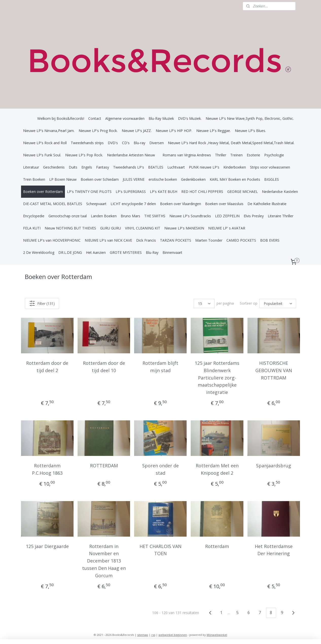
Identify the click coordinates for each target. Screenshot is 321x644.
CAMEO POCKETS (241, 240)
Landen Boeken (104, 216)
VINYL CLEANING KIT (143, 228)
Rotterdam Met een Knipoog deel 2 (217, 469)
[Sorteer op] (278, 303)
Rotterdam (217, 546)
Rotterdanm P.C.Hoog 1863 (47, 469)
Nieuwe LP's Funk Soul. (42, 155)
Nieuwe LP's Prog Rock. (98, 131)
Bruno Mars (130, 216)
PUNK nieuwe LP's (204, 167)
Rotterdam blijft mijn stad (160, 367)
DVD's (113, 143)
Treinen (236, 155)
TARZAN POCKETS (176, 240)
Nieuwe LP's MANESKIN (184, 228)
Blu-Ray (152, 252)
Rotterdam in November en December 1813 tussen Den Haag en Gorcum (104, 561)
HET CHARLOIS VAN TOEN (160, 550)
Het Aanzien (96, 252)
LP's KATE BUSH (164, 192)
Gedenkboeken (193, 179)
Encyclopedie (34, 216)
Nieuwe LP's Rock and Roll (45, 143)
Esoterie (253, 155)
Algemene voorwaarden (125, 118)
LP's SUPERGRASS (131, 192)
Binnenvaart (172, 252)
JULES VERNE (134, 179)
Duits (73, 167)
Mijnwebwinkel (217, 635)
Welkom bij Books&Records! (61, 118)
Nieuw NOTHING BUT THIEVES (70, 228)
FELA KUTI (32, 228)
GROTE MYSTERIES (126, 252)
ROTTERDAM (104, 466)
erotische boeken (163, 179)
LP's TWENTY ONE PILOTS (89, 192)
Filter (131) (42, 303)
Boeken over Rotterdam (43, 192)
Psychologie (274, 155)
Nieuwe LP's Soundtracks (190, 216)
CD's (126, 143)
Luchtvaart (176, 167)
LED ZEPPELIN (227, 216)
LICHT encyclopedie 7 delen (133, 204)
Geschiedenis (54, 167)
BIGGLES (272, 179)
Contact (95, 118)
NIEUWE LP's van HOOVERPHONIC (52, 240)
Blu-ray (139, 143)
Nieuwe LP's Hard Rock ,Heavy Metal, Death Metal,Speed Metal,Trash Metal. (231, 143)
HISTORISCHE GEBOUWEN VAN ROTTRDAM (274, 370)
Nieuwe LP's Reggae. (213, 131)
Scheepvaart (96, 204)
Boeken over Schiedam (100, 179)
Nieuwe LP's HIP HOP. (174, 131)
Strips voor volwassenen (270, 167)
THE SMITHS (155, 216)
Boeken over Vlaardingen (181, 204)
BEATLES (156, 167)
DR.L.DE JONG (70, 252)
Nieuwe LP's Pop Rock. (84, 155)
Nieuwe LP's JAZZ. (137, 131)
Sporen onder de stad (160, 469)
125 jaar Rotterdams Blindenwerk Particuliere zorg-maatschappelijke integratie (217, 378)
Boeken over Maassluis (224, 204)
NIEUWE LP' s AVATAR (227, 228)
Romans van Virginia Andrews (187, 155)
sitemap (143, 635)
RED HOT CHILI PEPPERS (202, 192)
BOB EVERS (270, 240)
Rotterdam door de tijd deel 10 (104, 367)
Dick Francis (146, 240)
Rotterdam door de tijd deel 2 (47, 367)
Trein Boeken (34, 179)
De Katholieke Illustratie (267, 204)
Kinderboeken (235, 167)
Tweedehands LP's (129, 167)
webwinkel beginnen (173, 635)
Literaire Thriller (281, 216)
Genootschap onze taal (68, 216)
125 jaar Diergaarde (47, 546)
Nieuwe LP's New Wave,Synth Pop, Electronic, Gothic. (250, 118)
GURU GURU (111, 228)
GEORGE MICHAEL (243, 192)
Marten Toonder (209, 240)
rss (153, 635)
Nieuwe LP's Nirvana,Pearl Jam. (49, 131)
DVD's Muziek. (190, 118)
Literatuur (31, 167)
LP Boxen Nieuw (63, 179)
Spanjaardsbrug (274, 466)
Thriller (221, 155)
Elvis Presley (254, 216)
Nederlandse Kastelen (280, 192)
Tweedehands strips (87, 143)
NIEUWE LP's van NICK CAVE (108, 240)
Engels (87, 167)
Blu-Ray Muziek (161, 118)
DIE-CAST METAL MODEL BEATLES (53, 204)
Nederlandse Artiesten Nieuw (131, 155)
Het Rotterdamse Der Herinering (274, 550)
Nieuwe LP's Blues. (250, 131)
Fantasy (103, 167)
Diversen (157, 143)
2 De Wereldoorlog (39, 252)
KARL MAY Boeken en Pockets (235, 179)
